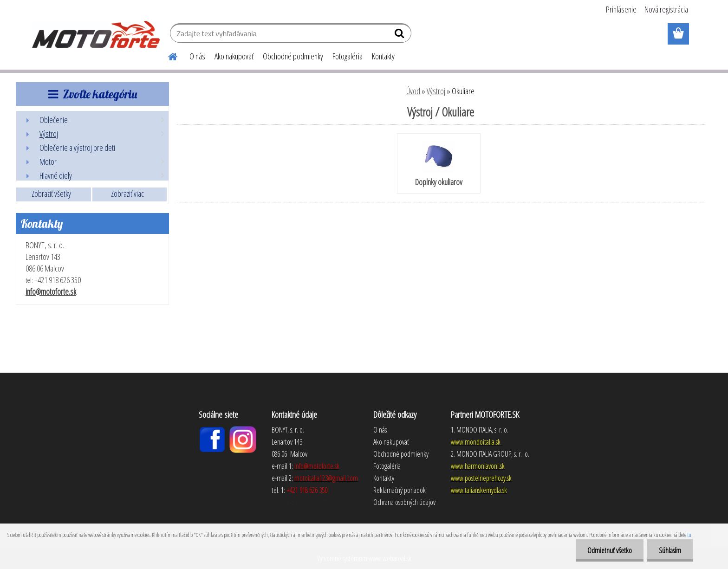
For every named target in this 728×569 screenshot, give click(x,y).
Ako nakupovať (234, 56)
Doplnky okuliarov (439, 164)
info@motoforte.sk (51, 291)
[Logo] (96, 34)
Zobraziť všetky (51, 194)
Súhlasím (670, 550)
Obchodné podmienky (293, 56)
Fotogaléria (348, 56)
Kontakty (383, 56)
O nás (197, 56)
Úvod (413, 91)
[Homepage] (167, 55)
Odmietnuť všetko (610, 550)
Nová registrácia (666, 9)
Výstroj (436, 91)
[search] (400, 35)
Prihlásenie (621, 9)
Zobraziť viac (127, 194)
